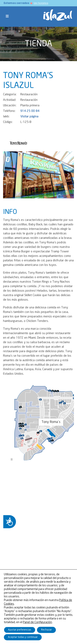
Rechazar (46, 630)
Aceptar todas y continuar (23, 637)
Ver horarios (41, 3)
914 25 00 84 (30, 111)
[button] (8, 175)
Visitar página (29, 117)
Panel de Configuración (37, 622)
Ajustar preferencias (20, 630)
